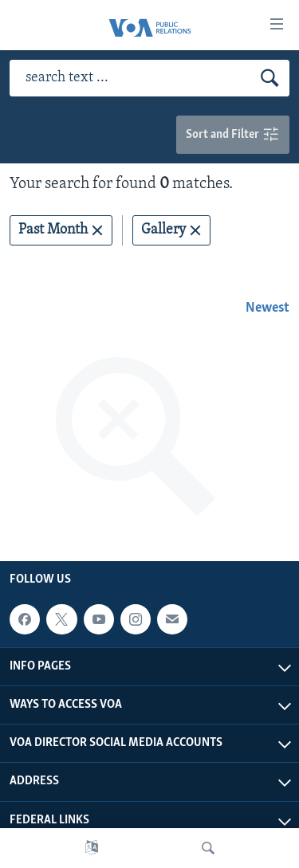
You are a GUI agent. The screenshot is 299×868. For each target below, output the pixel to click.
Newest (268, 308)
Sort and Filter (233, 135)
